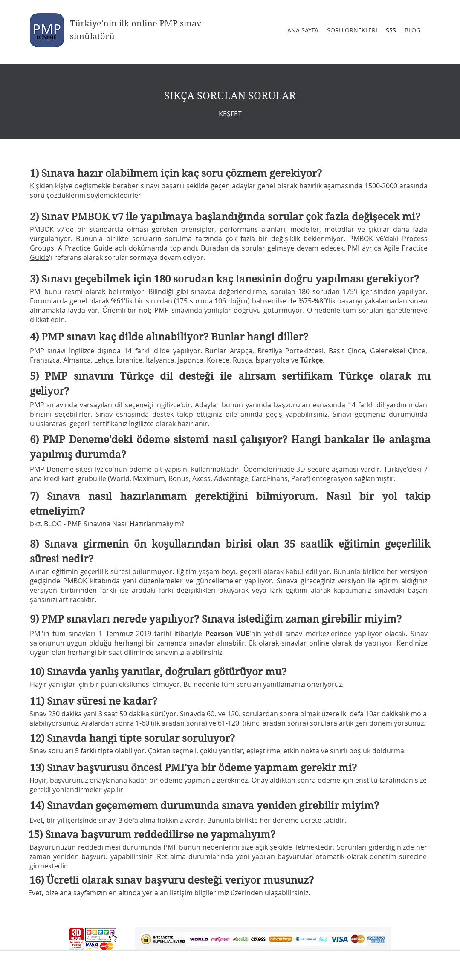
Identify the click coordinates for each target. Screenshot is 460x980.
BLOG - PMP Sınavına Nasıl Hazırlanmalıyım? (114, 524)
